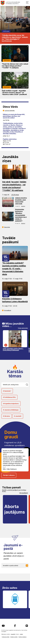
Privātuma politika (6, 637)
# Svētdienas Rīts (9, 397)
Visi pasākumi (8, 310)
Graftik (21, 634)
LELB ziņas (6, 31)
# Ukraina (6, 416)
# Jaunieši (18, 416)
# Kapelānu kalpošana (11, 404)
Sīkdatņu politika (14, 637)
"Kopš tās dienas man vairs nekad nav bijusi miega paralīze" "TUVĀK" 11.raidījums (15, 66)
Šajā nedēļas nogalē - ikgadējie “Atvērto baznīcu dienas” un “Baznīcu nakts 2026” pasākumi (14, 93)
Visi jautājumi (24, 493)
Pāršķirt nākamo (9, 475)
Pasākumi (23, 206)
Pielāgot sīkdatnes (22, 637)
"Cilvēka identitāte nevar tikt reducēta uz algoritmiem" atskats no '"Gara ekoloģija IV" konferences (15, 38)
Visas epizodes (23, 328)
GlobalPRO (13, 634)
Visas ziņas (7, 227)
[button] (27, 2)
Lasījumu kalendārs (10, 111)
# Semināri (7, 391)
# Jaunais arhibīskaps (11, 410)
